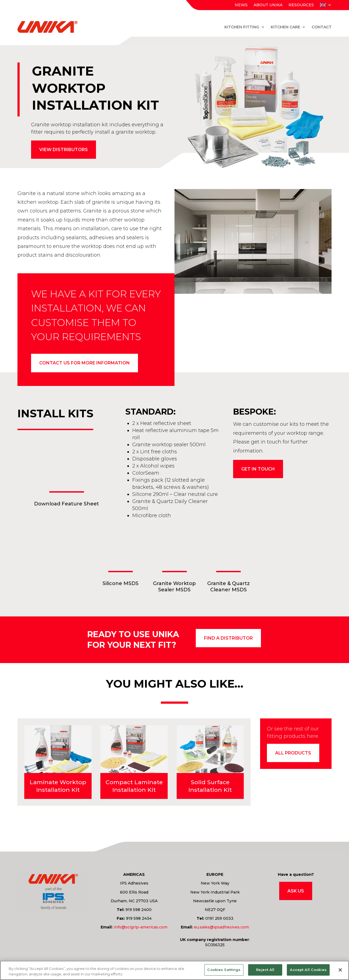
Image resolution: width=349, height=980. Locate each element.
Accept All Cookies (308, 970)
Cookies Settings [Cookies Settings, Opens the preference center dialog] (224, 970)
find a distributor (228, 639)
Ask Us (296, 892)
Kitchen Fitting (242, 27)
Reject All (265, 970)
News (241, 5)
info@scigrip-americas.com (141, 928)
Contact (322, 27)
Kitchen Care (285, 27)
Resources (301, 5)
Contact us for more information (85, 363)
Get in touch (258, 470)
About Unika (268, 5)
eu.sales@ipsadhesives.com (221, 928)
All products (293, 754)
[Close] (340, 970)
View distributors (64, 150)
